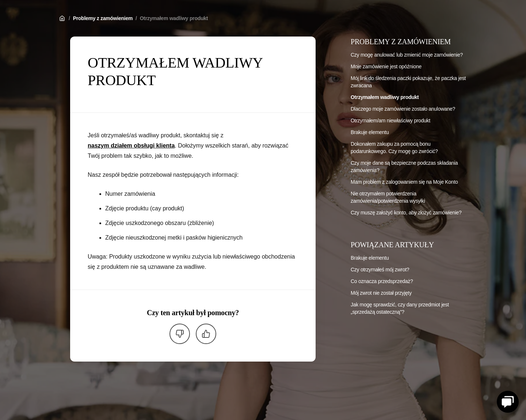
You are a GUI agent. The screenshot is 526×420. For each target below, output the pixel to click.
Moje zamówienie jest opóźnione (386, 66)
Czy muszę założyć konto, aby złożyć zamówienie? (406, 213)
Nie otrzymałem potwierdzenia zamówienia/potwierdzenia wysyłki (388, 197)
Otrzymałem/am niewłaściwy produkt (390, 121)
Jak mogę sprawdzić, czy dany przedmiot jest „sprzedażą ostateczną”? (400, 308)
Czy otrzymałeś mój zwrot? (380, 270)
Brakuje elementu (370, 132)
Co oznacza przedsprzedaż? (382, 281)
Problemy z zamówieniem (103, 18)
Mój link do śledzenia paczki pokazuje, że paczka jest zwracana (408, 82)
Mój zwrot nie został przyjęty (381, 293)
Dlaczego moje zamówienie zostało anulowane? (403, 109)
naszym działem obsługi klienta (131, 146)
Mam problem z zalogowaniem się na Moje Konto (404, 182)
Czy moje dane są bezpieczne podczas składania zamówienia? (404, 167)
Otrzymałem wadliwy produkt (174, 18)
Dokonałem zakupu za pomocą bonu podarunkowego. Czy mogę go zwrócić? (394, 148)
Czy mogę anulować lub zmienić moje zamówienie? (407, 55)
